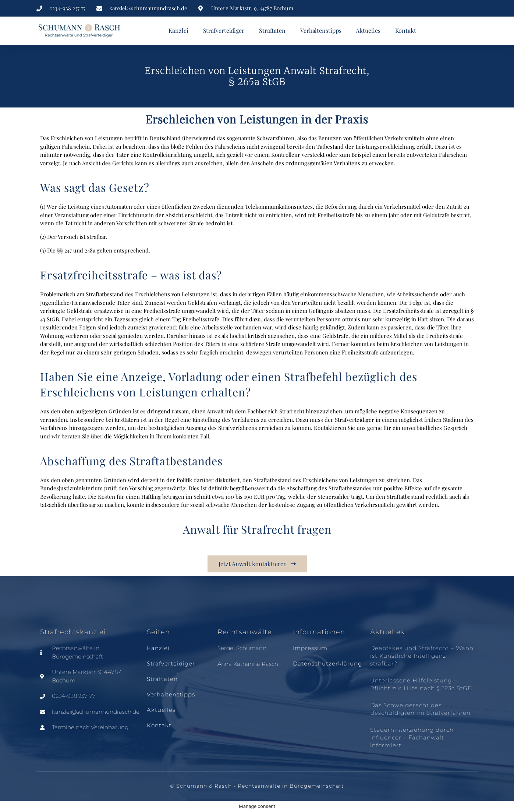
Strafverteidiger (224, 30)
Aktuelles (368, 30)
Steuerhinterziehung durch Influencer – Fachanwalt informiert (412, 737)
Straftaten (272, 30)
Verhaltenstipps (321, 30)
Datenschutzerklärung (327, 663)
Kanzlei (178, 30)
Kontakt (406, 30)
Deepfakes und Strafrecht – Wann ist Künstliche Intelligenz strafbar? (422, 656)
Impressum (310, 648)
